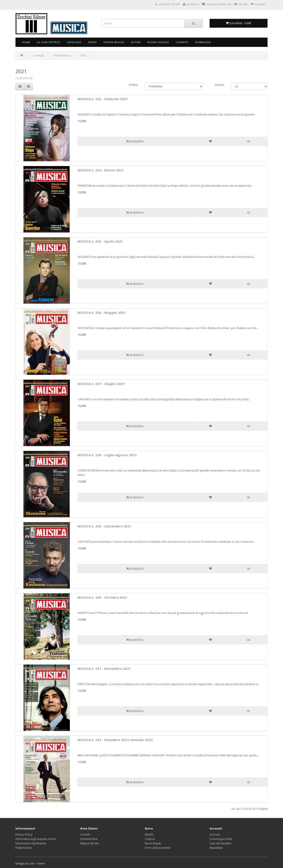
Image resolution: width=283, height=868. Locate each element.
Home (26, 42)
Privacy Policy (24, 834)
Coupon (150, 839)
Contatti (182, 42)
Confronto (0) (24, 78)
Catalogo (74, 42)
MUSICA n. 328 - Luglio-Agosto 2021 (107, 455)
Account (215, 834)
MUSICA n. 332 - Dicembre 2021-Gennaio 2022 (115, 740)
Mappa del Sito (90, 843)
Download (203, 42)
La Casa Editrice (49, 42)
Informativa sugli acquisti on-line (36, 839)
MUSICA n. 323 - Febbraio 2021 (103, 99)
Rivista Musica (114, 42)
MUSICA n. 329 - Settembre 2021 (105, 526)
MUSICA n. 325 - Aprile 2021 (100, 241)
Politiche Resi (24, 848)
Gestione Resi (89, 839)
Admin (41, 863)
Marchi (149, 834)
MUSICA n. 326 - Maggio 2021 (102, 312)
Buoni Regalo (153, 843)
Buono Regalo (158, 42)
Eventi (92, 42)
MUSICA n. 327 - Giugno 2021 (101, 384)
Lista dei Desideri (220, 843)
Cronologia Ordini (221, 839)
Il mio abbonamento (158, 848)
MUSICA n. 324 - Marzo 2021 (101, 170)
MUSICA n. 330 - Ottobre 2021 (102, 597)
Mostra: (220, 85)
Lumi (32, 863)
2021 (84, 55)
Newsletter (216, 848)
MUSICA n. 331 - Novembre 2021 (104, 669)
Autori (136, 42)
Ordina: (133, 85)
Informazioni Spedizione (31, 843)
